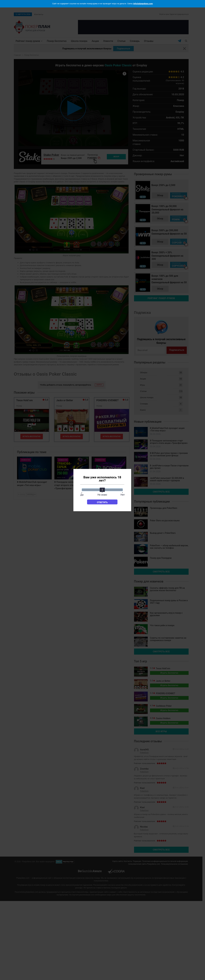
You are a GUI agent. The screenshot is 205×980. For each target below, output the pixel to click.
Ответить (102, 502)
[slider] (102, 490)
